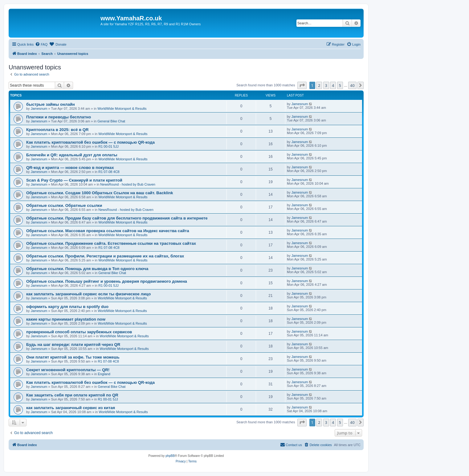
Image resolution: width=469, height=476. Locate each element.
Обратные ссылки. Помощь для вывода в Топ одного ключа (87, 269)
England (104, 374)
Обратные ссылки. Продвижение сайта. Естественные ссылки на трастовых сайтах (111, 243)
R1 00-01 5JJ (108, 146)
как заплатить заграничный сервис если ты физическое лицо (88, 294)
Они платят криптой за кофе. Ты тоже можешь (73, 357)
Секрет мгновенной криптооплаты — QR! (68, 370)
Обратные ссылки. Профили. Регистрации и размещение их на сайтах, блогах (105, 256)
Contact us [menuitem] (291, 445)
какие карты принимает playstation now (66, 319)
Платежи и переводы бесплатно (59, 117)
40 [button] (352, 85)
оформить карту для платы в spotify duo (67, 307)
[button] (302, 85)
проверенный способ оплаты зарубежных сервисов (79, 332)
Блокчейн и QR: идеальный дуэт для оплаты (72, 155)
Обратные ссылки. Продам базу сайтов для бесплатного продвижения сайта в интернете (117, 218)
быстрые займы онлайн (51, 104)
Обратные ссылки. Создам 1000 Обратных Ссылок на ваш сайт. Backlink (100, 193)
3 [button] (326, 85)
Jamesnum (39, 109)
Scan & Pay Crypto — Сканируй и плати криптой (74, 180)
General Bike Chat (111, 121)
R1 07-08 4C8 (109, 172)
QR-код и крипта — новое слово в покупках (70, 168)
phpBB (170, 456)
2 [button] (319, 85)
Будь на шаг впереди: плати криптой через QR (73, 345)
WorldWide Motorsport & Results (122, 109)
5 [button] (340, 85)
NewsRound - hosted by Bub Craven (128, 184)
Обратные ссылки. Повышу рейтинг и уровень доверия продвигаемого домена (107, 281)
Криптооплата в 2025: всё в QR (57, 130)
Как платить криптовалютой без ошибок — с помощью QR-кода (90, 142)
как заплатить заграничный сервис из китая (71, 408)
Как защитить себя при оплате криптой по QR (72, 395)
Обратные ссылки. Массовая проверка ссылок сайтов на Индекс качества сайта (108, 231)
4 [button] (333, 85)
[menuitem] (41, 44)
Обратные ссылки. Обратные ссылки (64, 205)
